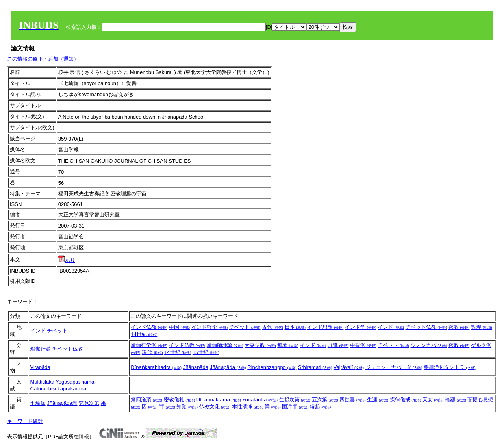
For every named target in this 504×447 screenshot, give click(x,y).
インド (38, 331)
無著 (288, 345)
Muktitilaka (42, 382)
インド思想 (325, 327)
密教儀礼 (180, 400)
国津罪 (295, 407)
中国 (180, 327)
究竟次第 (89, 403)
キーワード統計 (25, 421)
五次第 (325, 400)
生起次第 (295, 400)
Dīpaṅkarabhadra (156, 367)
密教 (459, 327)
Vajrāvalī (349, 367)
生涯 (378, 400)
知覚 (187, 407)
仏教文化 (215, 407)
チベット (57, 331)
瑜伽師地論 (225, 345)
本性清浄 (248, 407)
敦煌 (482, 327)
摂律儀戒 (406, 400)
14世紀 (144, 334)
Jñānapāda (196, 367)
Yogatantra (260, 400)
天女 (433, 400)
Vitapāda (40, 367)
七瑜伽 (38, 403)
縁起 (321, 407)
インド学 (361, 327)
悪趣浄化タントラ (450, 367)
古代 (272, 327)
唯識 (338, 345)
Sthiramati (315, 367)
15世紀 (206, 352)
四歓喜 (353, 400)
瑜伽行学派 (149, 345)
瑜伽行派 (41, 349)
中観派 (363, 345)
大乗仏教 (260, 345)
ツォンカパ (429, 345)
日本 (295, 327)
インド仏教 (149, 327)
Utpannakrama (219, 400)
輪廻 (456, 400)
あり (67, 260)
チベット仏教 (426, 327)
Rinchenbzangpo (272, 367)
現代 (152, 352)
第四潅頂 (146, 400)
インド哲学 (210, 327)
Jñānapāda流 (62, 403)
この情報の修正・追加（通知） (43, 59)
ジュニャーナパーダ (394, 367)
